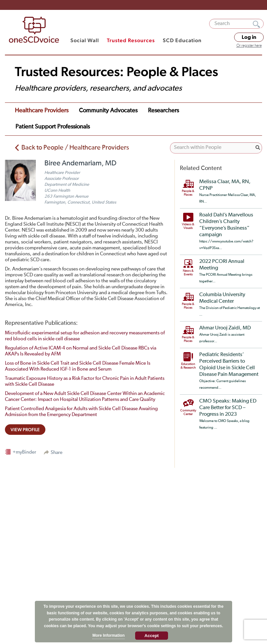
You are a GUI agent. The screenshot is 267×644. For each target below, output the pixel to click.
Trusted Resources (131, 40)
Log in (249, 37)
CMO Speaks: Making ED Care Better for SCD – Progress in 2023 (228, 408)
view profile (25, 430)
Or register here (249, 46)
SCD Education (182, 40)
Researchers (163, 111)
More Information (109, 635)
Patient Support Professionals (53, 127)
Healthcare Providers (42, 111)
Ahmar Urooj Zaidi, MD (225, 328)
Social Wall (85, 40)
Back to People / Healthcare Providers (75, 148)
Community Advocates (108, 111)
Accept (151, 636)
